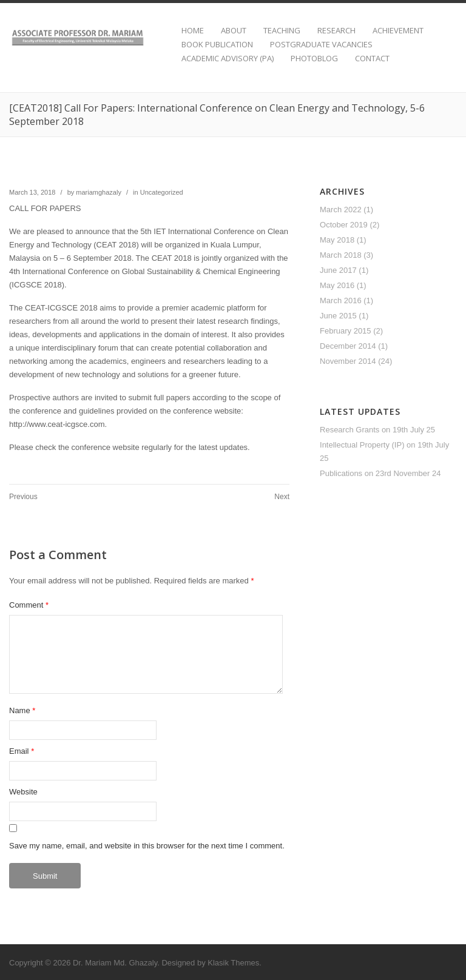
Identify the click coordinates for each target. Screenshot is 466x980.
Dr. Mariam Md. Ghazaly (115, 963)
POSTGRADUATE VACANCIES (321, 45)
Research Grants (349, 430)
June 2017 (338, 270)
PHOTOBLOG (314, 59)
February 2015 (346, 331)
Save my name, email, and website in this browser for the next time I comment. (147, 846)
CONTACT (372, 59)
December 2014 (348, 346)
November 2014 (348, 361)
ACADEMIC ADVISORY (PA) (228, 59)
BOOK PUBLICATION (217, 45)
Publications (341, 473)
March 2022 (341, 210)
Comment (29, 605)
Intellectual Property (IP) (362, 445)
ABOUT (234, 31)
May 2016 (337, 285)
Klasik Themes (233, 963)
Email (19, 751)
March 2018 (341, 255)
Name (20, 710)
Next (282, 497)
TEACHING (282, 31)
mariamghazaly (99, 192)
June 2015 (338, 316)
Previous (23, 497)
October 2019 (344, 225)
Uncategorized (162, 192)
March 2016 (341, 300)
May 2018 (337, 240)
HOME (193, 31)
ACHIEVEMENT (398, 31)
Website (23, 792)
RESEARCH (336, 31)
